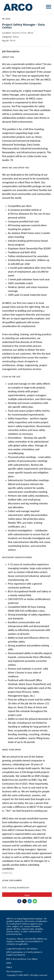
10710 (12, 40)
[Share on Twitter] (24, 901)
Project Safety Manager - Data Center (23, 26)
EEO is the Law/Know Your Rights (22, 958)
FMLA (9, 967)
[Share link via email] (35, 901)
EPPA (9, 963)
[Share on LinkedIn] (30, 901)
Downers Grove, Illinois (22, 32)
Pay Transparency (14, 971)
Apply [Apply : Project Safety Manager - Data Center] (27, 895)
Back (6, 19)
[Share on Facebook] (19, 901)
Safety (15, 36)
